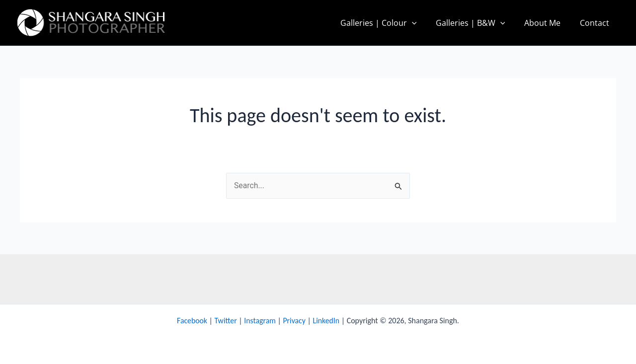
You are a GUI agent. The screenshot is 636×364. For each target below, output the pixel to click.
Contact (596, 23)
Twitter (225, 321)
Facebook (191, 321)
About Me (547, 23)
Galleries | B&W (478, 23)
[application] (423, 23)
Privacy (295, 321)
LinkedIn (327, 321)
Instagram (260, 321)
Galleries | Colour (390, 23)
